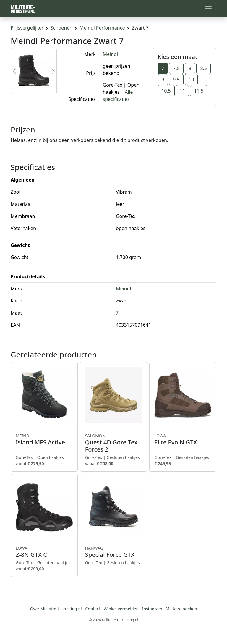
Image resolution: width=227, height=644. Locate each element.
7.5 (176, 68)
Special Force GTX (114, 552)
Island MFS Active (44, 439)
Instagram (152, 609)
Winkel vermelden (121, 609)
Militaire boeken (181, 609)
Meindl (111, 54)
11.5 (199, 91)
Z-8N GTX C (44, 552)
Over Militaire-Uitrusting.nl (56, 609)
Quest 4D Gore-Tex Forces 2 (114, 443)
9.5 (176, 80)
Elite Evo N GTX (183, 439)
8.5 (204, 68)
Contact (93, 609)
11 (182, 91)
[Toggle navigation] (208, 9)
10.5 (166, 91)
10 (191, 80)
